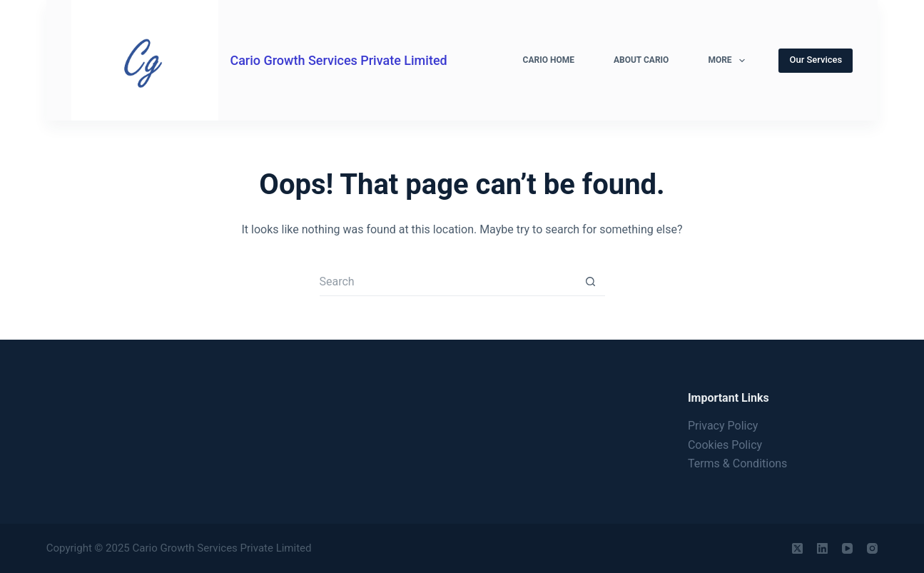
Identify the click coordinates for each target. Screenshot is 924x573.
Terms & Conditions (738, 463)
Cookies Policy (725, 445)
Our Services (816, 60)
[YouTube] (847, 548)
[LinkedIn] (822, 548)
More (729, 61)
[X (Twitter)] (797, 548)
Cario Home (549, 60)
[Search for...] (448, 282)
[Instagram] (872, 548)
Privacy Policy (723, 426)
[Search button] (591, 282)
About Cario (641, 60)
